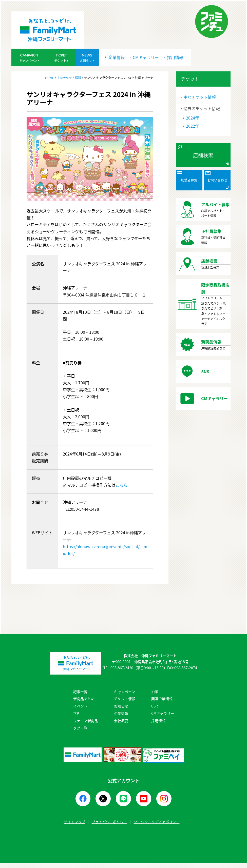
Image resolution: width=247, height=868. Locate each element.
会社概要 (121, 721)
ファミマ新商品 (86, 721)
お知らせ (121, 706)
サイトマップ (74, 822)
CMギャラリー (144, 57)
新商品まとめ (84, 699)
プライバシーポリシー (109, 822)
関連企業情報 (162, 699)
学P (76, 713)
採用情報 (174, 57)
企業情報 (115, 57)
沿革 (155, 692)
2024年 (193, 118)
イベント (80, 706)
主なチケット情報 (69, 78)
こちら (122, 485)
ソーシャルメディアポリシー (157, 822)
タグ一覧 (80, 728)
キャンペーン (125, 692)
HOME (50, 78)
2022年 (193, 126)
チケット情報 (125, 699)
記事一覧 (80, 692)
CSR (155, 706)
